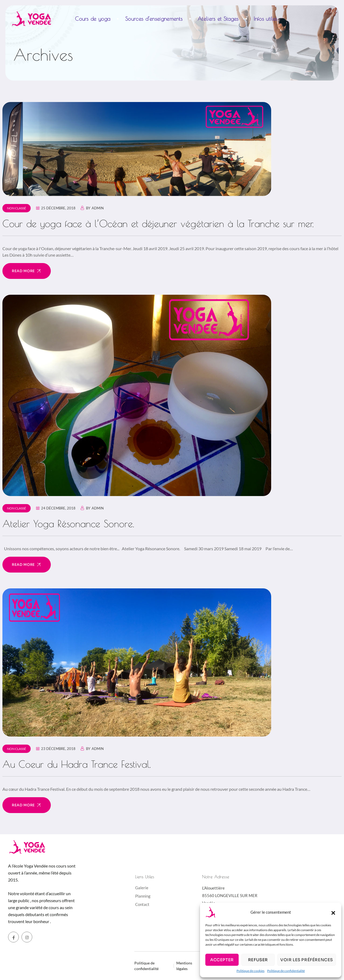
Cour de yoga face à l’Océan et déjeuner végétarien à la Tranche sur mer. (158, 223)
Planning (143, 896)
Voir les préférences (307, 960)
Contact (142, 904)
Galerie (142, 888)
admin (98, 208)
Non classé (17, 208)
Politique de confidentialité (286, 971)
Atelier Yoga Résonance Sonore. (68, 523)
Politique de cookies (250, 971)
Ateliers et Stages (218, 19)
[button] (333, 912)
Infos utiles (266, 19)
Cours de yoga (93, 19)
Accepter (222, 960)
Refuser (258, 960)
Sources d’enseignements (154, 19)
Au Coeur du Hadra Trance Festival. (77, 764)
